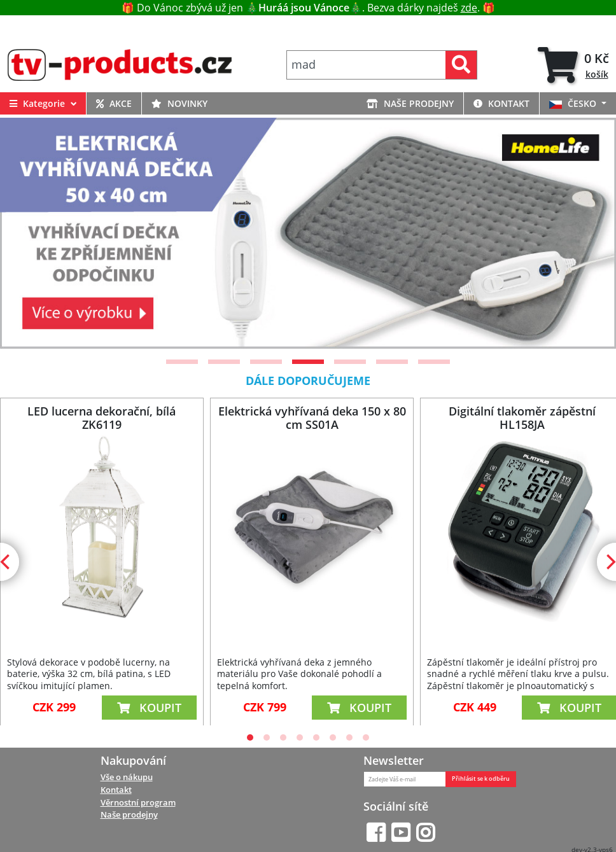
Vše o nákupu (127, 777)
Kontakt (116, 790)
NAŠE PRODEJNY (410, 103)
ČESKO (574, 103)
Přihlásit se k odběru (481, 779)
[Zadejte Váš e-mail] (405, 779)
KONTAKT (501, 103)
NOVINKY (179, 103)
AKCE (114, 103)
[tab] (573, 65)
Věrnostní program (138, 802)
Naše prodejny (129, 814)
